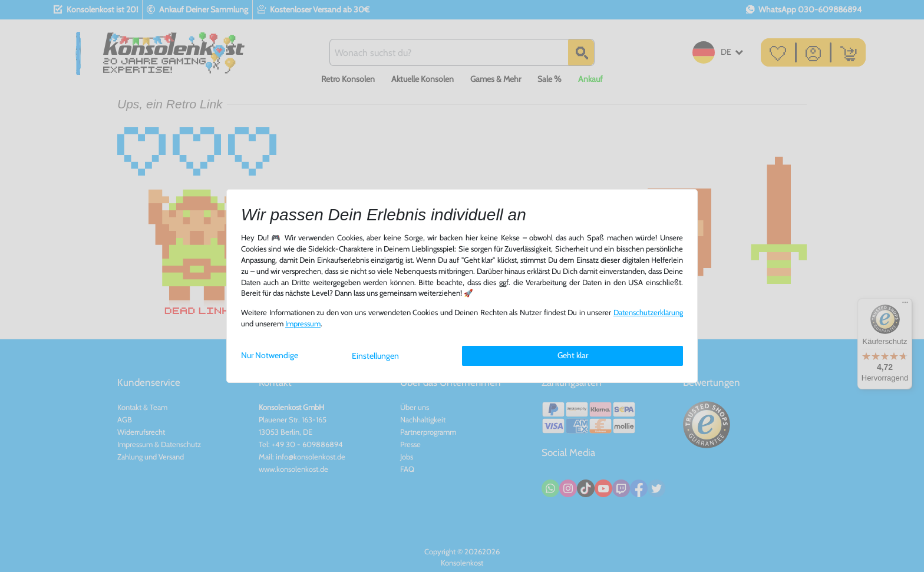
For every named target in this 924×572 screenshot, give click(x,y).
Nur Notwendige (270, 355)
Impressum (303, 324)
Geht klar (573, 355)
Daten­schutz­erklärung (648, 313)
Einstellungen (375, 356)
